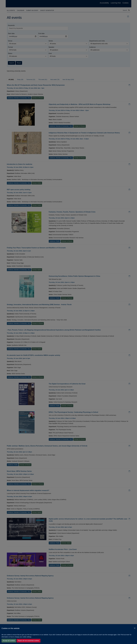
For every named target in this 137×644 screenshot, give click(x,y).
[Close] (135, 628)
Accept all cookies (9, 641)
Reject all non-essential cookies (29, 641)
